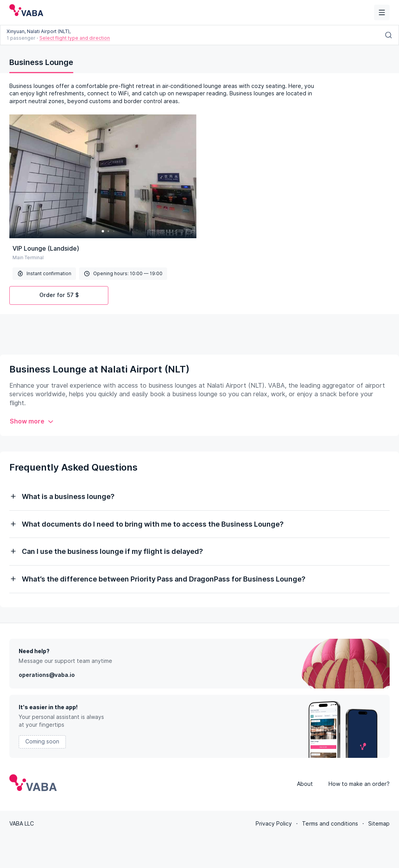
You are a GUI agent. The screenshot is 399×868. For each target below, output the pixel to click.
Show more (32, 421)
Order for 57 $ (59, 295)
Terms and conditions (330, 824)
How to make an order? (359, 784)
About (305, 784)
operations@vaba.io (47, 675)
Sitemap (379, 824)
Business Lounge (41, 62)
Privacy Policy (274, 824)
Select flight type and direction (75, 38)
